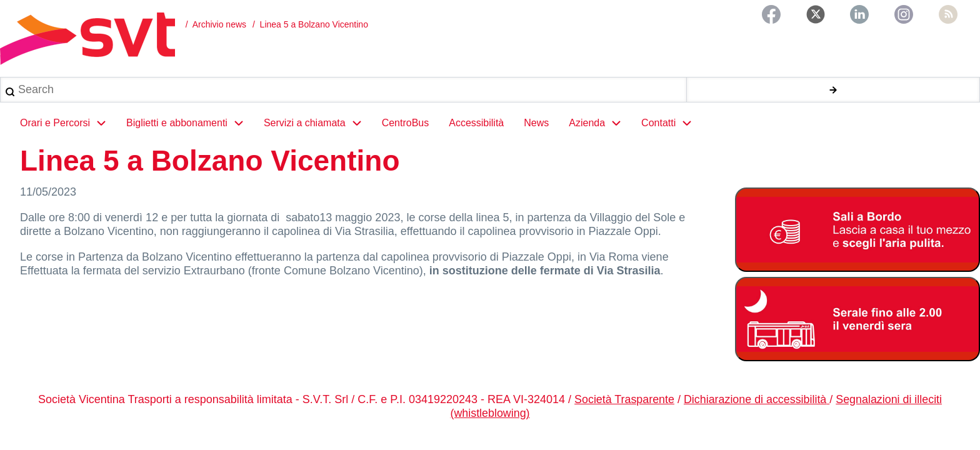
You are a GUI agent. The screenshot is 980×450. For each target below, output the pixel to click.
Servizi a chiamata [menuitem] (318, 124)
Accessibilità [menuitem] (476, 123)
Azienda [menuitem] (600, 124)
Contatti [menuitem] (672, 124)
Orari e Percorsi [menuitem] (68, 124)
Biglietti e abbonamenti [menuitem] (190, 124)
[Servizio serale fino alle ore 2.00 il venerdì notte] (857, 320)
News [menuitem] (536, 123)
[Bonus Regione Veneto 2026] (857, 231)
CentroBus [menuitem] (406, 123)
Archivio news (219, 24)
